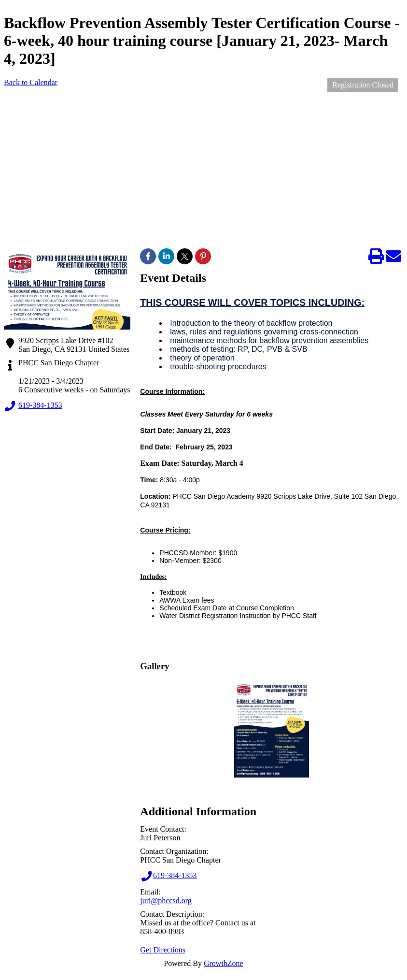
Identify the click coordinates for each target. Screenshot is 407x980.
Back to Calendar (31, 82)
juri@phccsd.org (166, 901)
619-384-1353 (33, 406)
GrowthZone (224, 963)
